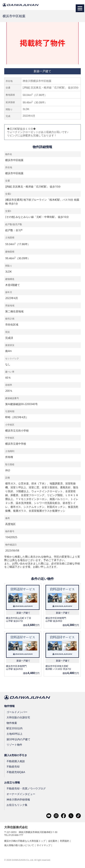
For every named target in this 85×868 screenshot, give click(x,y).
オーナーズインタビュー (21, 794)
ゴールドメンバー (17, 712)
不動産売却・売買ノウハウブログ (26, 789)
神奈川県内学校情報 (18, 799)
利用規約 (65, 841)
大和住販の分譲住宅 (18, 717)
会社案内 (53, 841)
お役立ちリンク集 (17, 805)
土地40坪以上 (15, 734)
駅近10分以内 (15, 728)
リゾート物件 (14, 745)
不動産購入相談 (16, 761)
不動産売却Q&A (16, 772)
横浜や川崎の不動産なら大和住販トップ (25, 841)
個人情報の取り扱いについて (19, 845)
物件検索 (12, 723)
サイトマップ (44, 845)
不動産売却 (13, 767)
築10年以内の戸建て (18, 739)
